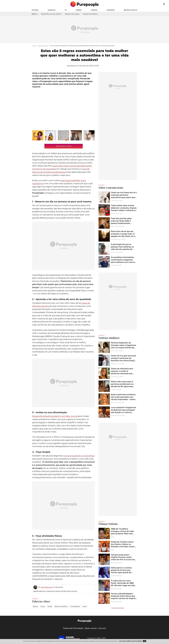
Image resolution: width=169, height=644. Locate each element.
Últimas (35, 10)
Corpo (43, 606)
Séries (79, 10)
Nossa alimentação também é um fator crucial (55, 416)
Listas (84, 606)
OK (144, 641)
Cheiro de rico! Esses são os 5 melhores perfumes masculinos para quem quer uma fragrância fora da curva (124, 196)
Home (34, 46)
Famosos (111, 10)
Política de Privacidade (73, 628)
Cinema (94, 10)
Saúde (50, 606)
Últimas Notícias (43, 46)
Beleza (36, 606)
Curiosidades (75, 606)
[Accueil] (85, 4)
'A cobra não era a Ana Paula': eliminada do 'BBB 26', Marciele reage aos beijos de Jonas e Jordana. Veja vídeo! (124, 586)
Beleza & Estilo (131, 10)
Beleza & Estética (61, 606)
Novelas (52, 10)
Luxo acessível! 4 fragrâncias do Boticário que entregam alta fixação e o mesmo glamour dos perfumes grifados (123, 412)
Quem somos (91, 628)
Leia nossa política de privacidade (130, 641)
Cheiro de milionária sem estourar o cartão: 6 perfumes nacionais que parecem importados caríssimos (122, 374)
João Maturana (47, 587)
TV (66, 10)
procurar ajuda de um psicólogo (79, 456)
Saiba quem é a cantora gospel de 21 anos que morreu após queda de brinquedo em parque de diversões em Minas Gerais (123, 573)
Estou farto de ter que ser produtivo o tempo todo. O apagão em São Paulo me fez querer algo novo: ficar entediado (124, 236)
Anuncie (102, 628)
